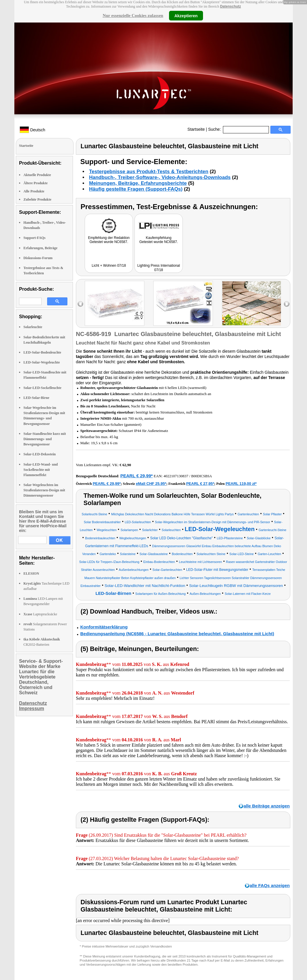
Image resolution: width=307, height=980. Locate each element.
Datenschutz (230, 6)
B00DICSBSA (202, 476)
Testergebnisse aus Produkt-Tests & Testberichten (149, 172)
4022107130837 (176, 476)
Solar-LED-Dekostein (40, 454)
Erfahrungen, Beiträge (40, 248)
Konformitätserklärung (104, 627)
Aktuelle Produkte (37, 175)
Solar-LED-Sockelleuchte (42, 388)
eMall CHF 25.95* (151, 484)
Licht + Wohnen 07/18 (109, 266)
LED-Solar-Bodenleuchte (42, 352)
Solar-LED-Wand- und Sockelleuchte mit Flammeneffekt (41, 470)
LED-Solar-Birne (36, 398)
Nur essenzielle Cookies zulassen (133, 15)
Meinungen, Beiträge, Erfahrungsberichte (138, 183)
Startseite (196, 129)
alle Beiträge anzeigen (267, 806)
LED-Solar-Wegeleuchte (42, 362)
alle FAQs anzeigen (270, 885)
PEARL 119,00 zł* (241, 484)
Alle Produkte (34, 191)
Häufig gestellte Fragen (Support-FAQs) (136, 189)
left (80, 304)
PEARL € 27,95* (200, 484)
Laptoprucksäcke (40, 614)
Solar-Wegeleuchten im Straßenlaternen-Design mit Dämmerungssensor (44, 490)
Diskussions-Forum (38, 258)
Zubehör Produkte (37, 199)
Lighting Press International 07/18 (159, 268)
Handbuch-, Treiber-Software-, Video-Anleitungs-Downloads (160, 177)
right (287, 304)
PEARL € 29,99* (137, 476)
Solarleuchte (33, 327)
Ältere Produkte (36, 183)
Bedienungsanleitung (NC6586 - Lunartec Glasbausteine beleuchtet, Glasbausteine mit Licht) (177, 634)
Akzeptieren (186, 15)
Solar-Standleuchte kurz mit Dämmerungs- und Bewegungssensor (45, 439)
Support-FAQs (34, 238)
